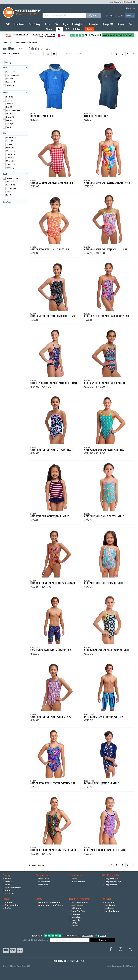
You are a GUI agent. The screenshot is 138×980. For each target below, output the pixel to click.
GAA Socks (74, 926)
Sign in (129, 8)
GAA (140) (10, 182)
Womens (50, 29)
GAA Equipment (75, 908)
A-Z (67, 29)
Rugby (65, 24)
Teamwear (74, 879)
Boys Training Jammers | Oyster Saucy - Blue (51, 650)
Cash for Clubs (9, 893)
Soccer (48, 24)
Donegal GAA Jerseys (110, 879)
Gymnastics (93, 24)
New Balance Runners (111, 911)
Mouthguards (75, 914)
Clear (23, 49)
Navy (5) (9, 114)
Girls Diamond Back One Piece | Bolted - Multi (105, 450)
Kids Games (19, 24)
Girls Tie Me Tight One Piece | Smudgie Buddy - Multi (108, 316)
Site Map (7, 908)
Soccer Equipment (76, 905)
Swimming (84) (12, 178)
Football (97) (11, 185)
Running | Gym (78, 24)
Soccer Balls (75, 920)
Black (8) (9, 97)
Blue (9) (9, 100)
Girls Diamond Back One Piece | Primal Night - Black (54, 383)
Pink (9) (9, 120)
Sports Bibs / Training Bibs (79, 902)
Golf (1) (9, 195)
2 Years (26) (10, 151)
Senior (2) (10, 144)
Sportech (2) (11, 82)
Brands (6, 885)
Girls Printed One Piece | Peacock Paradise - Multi (53, 783)
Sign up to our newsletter (36, 940)
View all (78, 54)
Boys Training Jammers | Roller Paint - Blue (104, 717)
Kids (60, 29)
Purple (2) (10, 124)
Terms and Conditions (11, 905)
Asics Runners (108, 908)
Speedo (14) (11, 79)
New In (89, 29)
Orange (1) (10, 117)
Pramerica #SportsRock (12, 888)
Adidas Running (109, 902)
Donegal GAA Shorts (110, 885)
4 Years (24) (11, 158)
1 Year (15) (10, 148)
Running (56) (11, 188)
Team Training (34, 24)
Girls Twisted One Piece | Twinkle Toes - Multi (105, 850)
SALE (8, 24)
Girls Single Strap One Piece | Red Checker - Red (52, 183)
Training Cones (75, 917)
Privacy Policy (9, 902)
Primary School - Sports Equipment (49, 902)
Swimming (14, 54)
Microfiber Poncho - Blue (42, 116)
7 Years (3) (10, 168)
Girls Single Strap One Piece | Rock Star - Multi (106, 249)
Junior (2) (10, 141)
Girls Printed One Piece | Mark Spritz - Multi (51, 249)
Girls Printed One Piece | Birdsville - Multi (103, 583)
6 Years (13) (10, 164)
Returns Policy (42, 885)
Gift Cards (78, 29)
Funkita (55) (11, 72)
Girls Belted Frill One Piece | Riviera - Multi (50, 516)
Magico (115, 966)
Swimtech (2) (11, 85)
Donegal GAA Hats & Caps (112, 882)
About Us (7, 879)
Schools (121, 24)
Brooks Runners (109, 905)
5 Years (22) (11, 161)
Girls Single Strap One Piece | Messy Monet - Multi (107, 183)
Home (111, 2)
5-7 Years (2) (11, 138)
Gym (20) (10, 192)
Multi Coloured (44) (13, 110)
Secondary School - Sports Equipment (50, 905)
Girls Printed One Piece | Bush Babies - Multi (104, 516)
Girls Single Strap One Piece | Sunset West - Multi (53, 850)
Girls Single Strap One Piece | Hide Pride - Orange (53, 583)
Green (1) (9, 104)
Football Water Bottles (77, 911)
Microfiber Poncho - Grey (96, 116)
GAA (57, 24)
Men (130, 24)
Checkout (130, 16)
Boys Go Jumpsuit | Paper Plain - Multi (102, 783)
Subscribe (102, 940)
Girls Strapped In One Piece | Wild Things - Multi (106, 383)
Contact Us (118, 2)
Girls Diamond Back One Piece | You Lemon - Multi (106, 650)
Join (134, 8)
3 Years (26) (11, 154)
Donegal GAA (108, 24)
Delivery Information (44, 882)
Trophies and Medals (77, 882)
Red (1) (9, 127)
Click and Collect (43, 879)
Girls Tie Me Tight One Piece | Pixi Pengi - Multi (51, 717)
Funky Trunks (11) (12, 75)
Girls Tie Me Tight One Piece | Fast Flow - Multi (51, 450)
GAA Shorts (74, 923)
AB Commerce (131, 966)
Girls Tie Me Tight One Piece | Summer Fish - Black (53, 316)
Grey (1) (9, 107)
